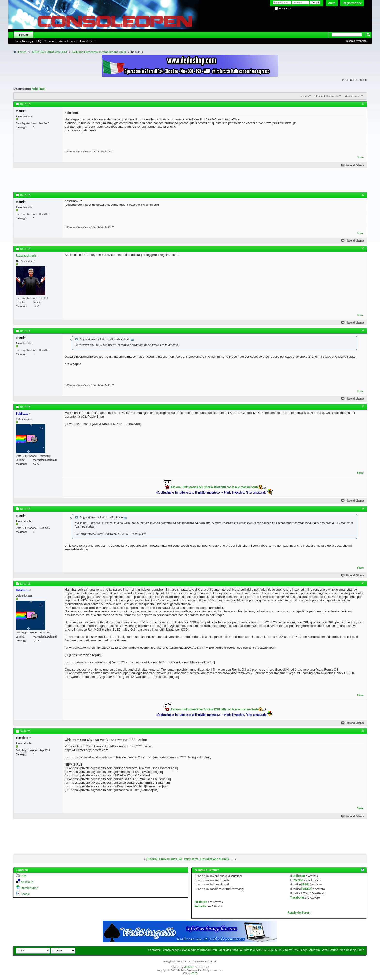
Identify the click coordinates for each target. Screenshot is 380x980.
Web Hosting (330, 950)
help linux (38, 89)
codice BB (299, 876)
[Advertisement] (190, 181)
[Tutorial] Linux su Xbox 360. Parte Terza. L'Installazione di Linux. (188, 859)
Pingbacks (201, 902)
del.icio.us (27, 882)
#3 (363, 248)
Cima (361, 950)
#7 (363, 583)
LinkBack (304, 96)
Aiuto (332, 3)
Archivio (315, 950)
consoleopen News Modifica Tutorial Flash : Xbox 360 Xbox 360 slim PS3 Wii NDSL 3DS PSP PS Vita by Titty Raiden (235, 950)
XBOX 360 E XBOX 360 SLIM (49, 52)
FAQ (39, 41)
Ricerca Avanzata (356, 41)
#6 (363, 508)
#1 (363, 104)
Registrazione (352, 3)
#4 (363, 330)
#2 (363, 195)
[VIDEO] (307, 889)
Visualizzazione (353, 96)
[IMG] (305, 884)
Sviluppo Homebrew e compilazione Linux (99, 52)
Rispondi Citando (353, 165)
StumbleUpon (29, 888)
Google (25, 894)
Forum (23, 35)
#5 (363, 406)
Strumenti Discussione (327, 96)
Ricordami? (283, 9)
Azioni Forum (67, 41)
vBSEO (194, 973)
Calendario (50, 41)
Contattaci (155, 950)
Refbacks (200, 906)
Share (360, 157)
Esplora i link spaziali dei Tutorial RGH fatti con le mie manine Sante (215, 487)
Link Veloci (87, 41)
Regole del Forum (299, 913)
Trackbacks (297, 897)
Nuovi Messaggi (24, 41)
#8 (363, 731)
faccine (298, 880)
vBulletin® (189, 967)
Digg (23, 876)
